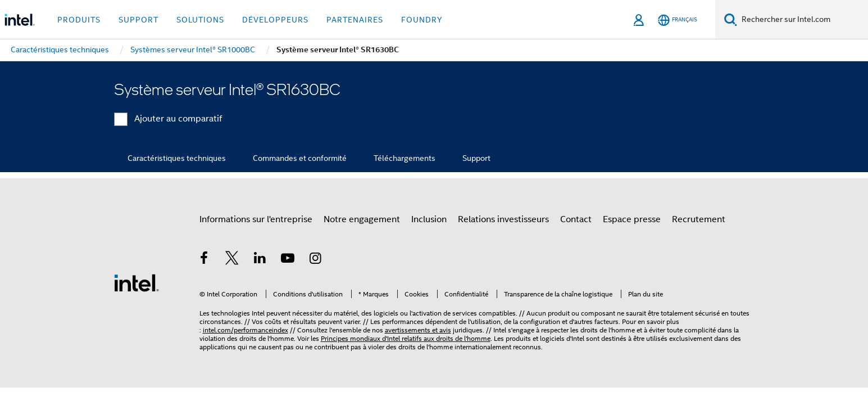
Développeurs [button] (275, 20)
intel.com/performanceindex (246, 330)
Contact (576, 219)
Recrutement (699, 219)
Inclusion (429, 219)
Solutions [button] (200, 20)
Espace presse (632, 219)
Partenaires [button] (355, 20)
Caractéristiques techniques (177, 158)
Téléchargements (405, 158)
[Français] (678, 20)
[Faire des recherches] (731, 19)
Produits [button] (79, 20)
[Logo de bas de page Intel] (137, 282)
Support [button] (138, 20)
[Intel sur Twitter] (232, 260)
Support (476, 158)
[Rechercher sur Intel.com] (803, 20)
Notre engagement (362, 219)
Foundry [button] (422, 20)
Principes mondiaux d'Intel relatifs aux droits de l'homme (406, 338)
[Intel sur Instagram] (316, 260)
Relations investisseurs (503, 219)
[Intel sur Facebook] (204, 260)
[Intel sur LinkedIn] (260, 260)
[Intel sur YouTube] (288, 260)
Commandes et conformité (300, 158)
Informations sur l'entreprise (256, 219)
